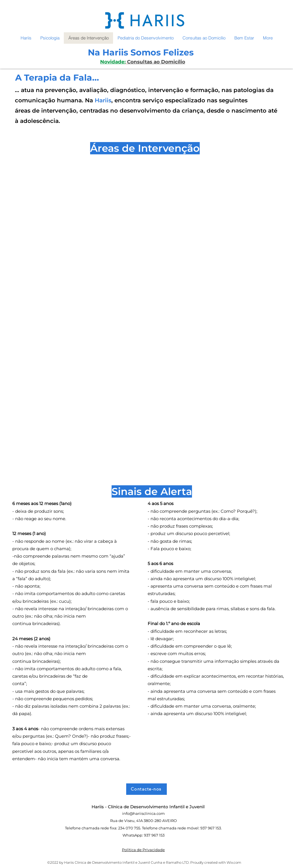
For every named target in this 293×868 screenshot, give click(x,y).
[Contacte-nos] (146, 789)
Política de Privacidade (143, 850)
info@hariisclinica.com (143, 813)
